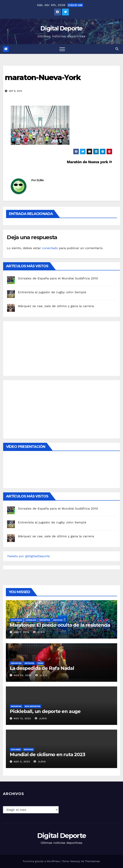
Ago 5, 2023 (22, 762)
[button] (117, 49)
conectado (50, 248)
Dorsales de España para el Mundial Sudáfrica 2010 (58, 278)
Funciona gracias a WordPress (42, 861)
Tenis (40, 663)
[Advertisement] (36, 348)
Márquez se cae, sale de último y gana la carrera (56, 306)
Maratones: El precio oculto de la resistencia (60, 625)
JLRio (40, 180)
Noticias (58, 620)
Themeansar (92, 861)
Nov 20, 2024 (23, 675)
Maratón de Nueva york (89, 162)
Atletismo (17, 620)
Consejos (31, 620)
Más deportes (33, 706)
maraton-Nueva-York (43, 77)
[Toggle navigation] (62, 49)
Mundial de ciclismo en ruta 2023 (48, 754)
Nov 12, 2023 (22, 718)
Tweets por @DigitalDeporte (28, 556)
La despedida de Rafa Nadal (42, 668)
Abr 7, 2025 (22, 632)
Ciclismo (16, 749)
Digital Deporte (61, 28)
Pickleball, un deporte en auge (45, 711)
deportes (45, 620)
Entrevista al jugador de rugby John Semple (52, 292)
